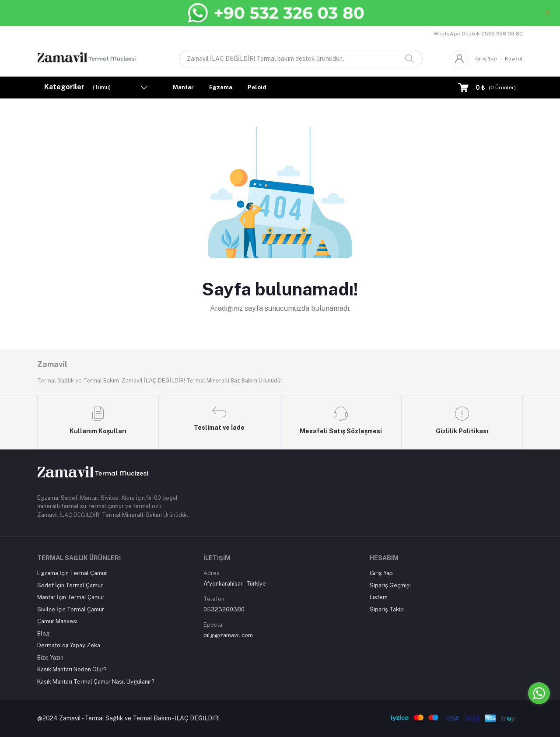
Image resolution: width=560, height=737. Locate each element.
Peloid (257, 87)
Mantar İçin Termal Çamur (71, 597)
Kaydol (514, 59)
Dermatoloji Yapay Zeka (69, 645)
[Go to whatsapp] (539, 693)
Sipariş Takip (387, 609)
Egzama (221, 87)
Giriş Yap (486, 59)
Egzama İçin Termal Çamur (72, 573)
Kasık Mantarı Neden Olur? (72, 669)
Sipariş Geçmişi (390, 585)
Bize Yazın (50, 658)
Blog (43, 633)
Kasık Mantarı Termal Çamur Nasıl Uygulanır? (96, 682)
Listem (379, 597)
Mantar (183, 87)
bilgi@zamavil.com (228, 635)
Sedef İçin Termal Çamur (70, 585)
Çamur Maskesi (57, 621)
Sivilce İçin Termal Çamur (71, 609)
